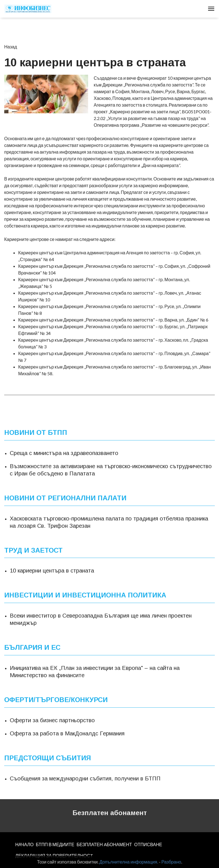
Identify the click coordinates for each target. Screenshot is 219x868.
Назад (11, 47)
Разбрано (171, 862)
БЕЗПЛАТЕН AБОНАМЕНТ (104, 844)
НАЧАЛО (25, 844)
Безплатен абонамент (110, 813)
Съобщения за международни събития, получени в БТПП (85, 778)
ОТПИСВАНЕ (148, 844)
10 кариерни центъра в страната (52, 571)
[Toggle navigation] (211, 9)
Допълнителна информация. (129, 862)
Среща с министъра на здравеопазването (64, 453)
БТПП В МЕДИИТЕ (55, 844)
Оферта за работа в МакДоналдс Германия (67, 733)
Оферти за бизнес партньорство (52, 720)
